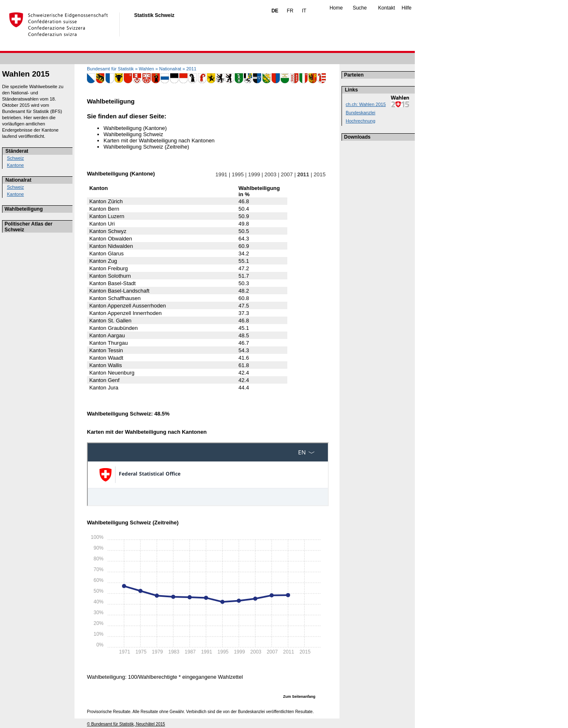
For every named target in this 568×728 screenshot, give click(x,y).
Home (336, 8)
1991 (221, 174)
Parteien (354, 75)
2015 (320, 174)
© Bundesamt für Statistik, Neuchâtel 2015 (126, 724)
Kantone (16, 165)
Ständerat (17, 151)
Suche (360, 8)
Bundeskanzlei (361, 113)
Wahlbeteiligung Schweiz (133, 134)
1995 (238, 174)
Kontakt (386, 8)
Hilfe (407, 8)
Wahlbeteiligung (24, 209)
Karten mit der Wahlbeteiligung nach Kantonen (159, 141)
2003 (270, 174)
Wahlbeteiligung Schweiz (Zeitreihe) (146, 147)
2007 (287, 174)
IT (304, 11)
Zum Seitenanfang (299, 697)
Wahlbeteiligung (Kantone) (135, 128)
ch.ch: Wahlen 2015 (366, 104)
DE (275, 11)
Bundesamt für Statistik (110, 69)
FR (290, 11)
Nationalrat (18, 180)
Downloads (357, 137)
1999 (254, 174)
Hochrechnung (361, 121)
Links (351, 90)
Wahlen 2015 (26, 74)
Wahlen (146, 69)
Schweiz (16, 158)
